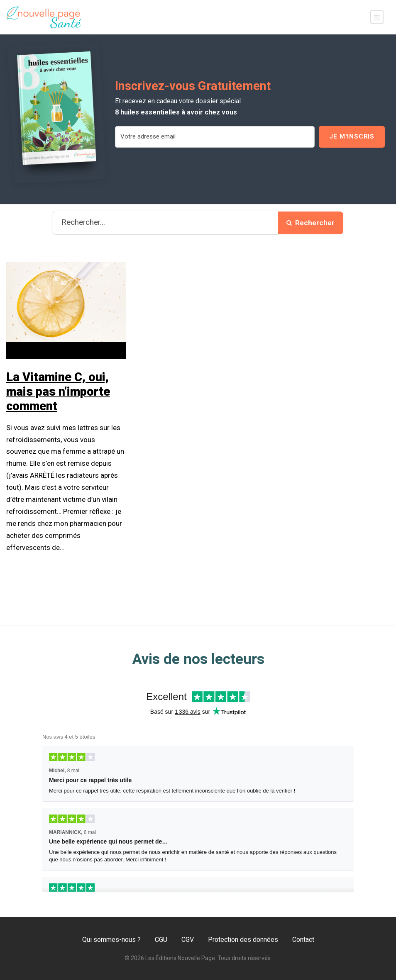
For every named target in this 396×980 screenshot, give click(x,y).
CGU (161, 940)
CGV (188, 940)
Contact (303, 940)
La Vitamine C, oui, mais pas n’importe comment (58, 392)
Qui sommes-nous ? (111, 940)
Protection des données (243, 940)
